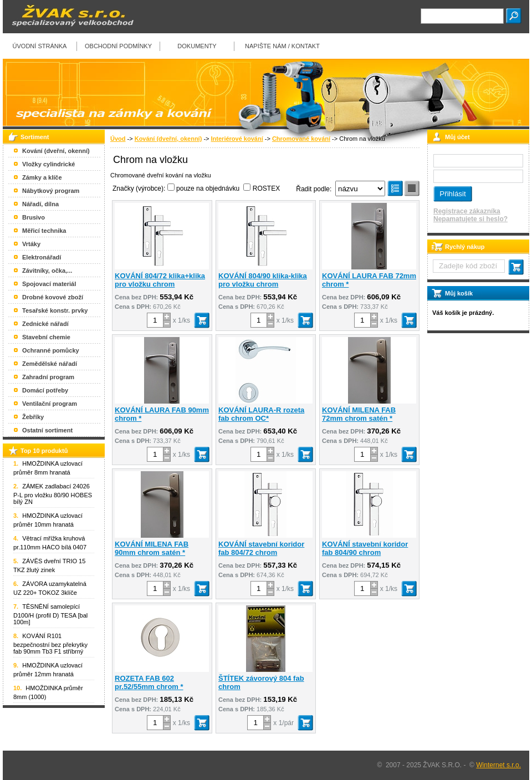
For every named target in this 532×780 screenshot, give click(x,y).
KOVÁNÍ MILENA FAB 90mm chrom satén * (152, 548)
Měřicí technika (44, 231)
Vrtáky (31, 244)
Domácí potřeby (45, 390)
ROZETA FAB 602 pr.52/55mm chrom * (149, 682)
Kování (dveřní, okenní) (168, 139)
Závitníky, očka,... (47, 271)
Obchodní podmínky (118, 46)
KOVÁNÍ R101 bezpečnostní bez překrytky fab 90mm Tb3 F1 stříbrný (50, 644)
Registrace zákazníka (467, 211)
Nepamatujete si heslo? (470, 219)
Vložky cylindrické (48, 164)
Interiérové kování (237, 139)
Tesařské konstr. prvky (55, 310)
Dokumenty (197, 46)
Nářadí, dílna (40, 204)
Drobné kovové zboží (53, 297)
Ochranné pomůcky (51, 350)
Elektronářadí (42, 257)
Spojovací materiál (49, 284)
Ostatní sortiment (47, 430)
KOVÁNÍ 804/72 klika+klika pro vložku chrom (160, 280)
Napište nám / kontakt (282, 46)
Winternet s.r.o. (498, 765)
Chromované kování (301, 139)
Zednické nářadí (45, 324)
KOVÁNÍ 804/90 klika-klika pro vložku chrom (263, 280)
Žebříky (33, 417)
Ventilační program (50, 404)
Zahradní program (48, 377)
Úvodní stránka (40, 46)
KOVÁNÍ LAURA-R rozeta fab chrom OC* (261, 414)
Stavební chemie (46, 337)
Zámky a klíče (42, 177)
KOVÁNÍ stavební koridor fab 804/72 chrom (261, 548)
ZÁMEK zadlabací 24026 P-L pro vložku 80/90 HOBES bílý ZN (53, 494)
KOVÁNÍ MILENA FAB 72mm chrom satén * (359, 414)
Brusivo (34, 217)
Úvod (118, 139)
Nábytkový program (51, 191)
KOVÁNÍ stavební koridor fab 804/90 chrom (365, 548)
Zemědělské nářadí (50, 364)
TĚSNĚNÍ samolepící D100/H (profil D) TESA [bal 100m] (50, 614)
